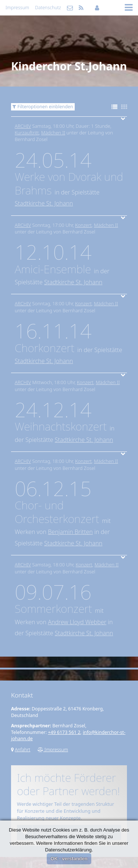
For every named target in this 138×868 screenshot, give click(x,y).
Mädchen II (53, 133)
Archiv (23, 126)
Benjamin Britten (70, 532)
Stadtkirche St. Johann (44, 203)
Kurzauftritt (27, 133)
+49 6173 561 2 (64, 732)
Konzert (83, 225)
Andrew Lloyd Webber (77, 622)
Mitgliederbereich (97, 8)
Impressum (17, 8)
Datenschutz (48, 8)
